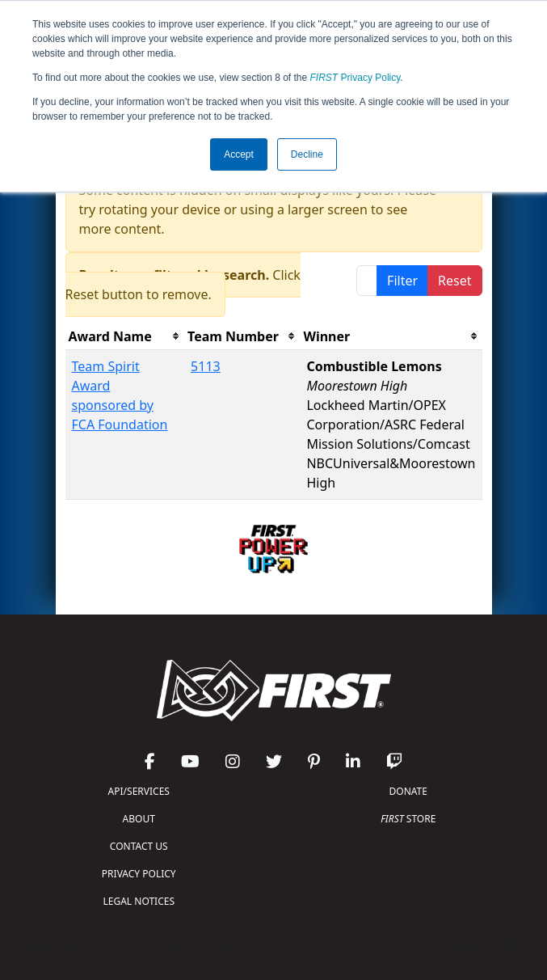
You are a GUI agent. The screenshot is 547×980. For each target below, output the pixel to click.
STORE (408, 819)
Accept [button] (239, 154)
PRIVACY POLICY (139, 874)
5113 (206, 366)
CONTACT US (139, 846)
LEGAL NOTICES (139, 901)
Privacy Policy (356, 78)
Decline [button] (307, 154)
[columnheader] (125, 337)
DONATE (408, 791)
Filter (402, 281)
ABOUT (139, 819)
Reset (454, 281)
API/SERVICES (139, 791)
